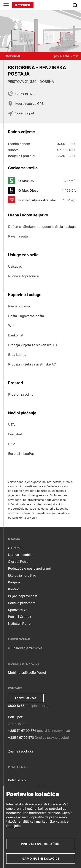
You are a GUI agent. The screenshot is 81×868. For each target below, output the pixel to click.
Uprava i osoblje (20, 555)
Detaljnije (13, 826)
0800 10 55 (16, 706)
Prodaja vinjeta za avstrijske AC (32, 364)
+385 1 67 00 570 (21, 738)
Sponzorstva (18, 610)
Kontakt (14, 589)
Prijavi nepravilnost (23, 596)
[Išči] (75, 5)
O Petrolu (15, 548)
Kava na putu (18, 236)
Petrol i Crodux (20, 617)
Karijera (14, 582)
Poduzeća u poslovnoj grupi (29, 568)
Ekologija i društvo (22, 575)
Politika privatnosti (22, 603)
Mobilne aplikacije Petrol (27, 673)
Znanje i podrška (21, 751)
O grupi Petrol (19, 562)
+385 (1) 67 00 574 (22, 731)
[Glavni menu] (6, 5)
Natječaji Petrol (20, 624)
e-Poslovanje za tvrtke (25, 648)
